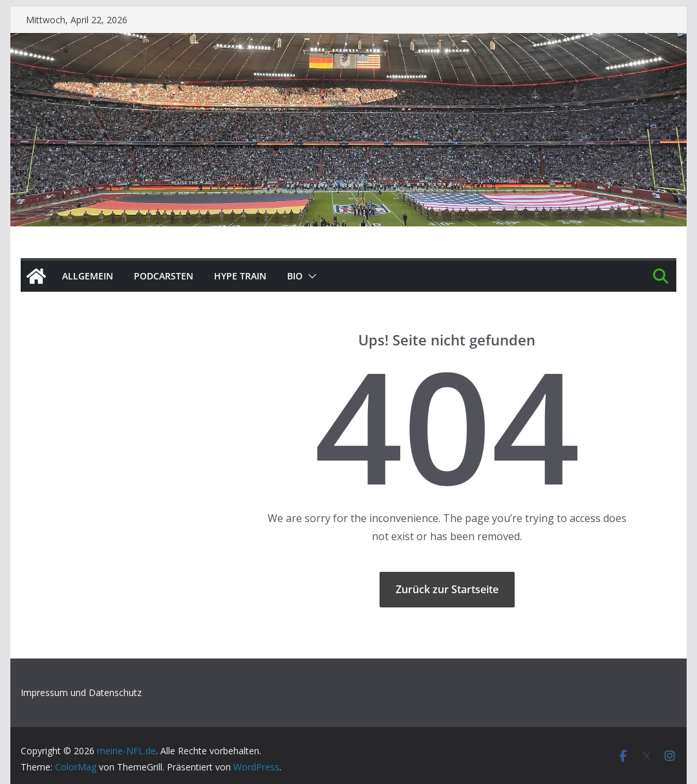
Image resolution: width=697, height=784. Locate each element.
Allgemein (88, 276)
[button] (310, 276)
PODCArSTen (164, 276)
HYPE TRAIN (240, 276)
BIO (295, 276)
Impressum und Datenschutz (81, 692)
